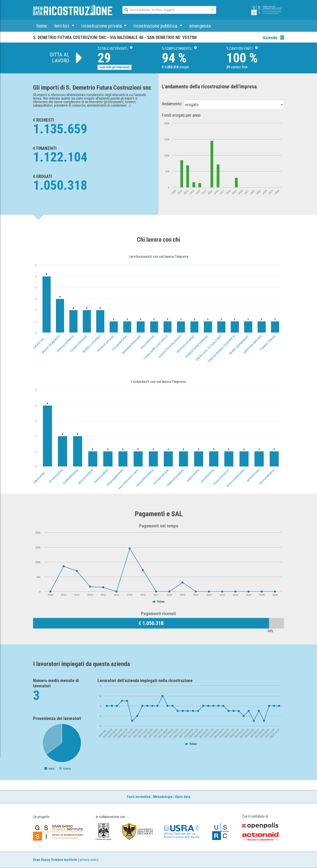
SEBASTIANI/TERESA (197, 347)
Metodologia (163, 797)
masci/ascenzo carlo (128, 479)
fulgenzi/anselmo (175, 478)
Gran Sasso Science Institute (55, 860)
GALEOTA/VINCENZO (170, 346)
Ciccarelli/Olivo (120, 343)
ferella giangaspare (239, 345)
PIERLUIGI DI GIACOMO (209, 348)
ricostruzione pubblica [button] (156, 26)
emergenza (200, 26)
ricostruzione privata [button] (102, 26)
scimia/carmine (161, 477)
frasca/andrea (101, 476)
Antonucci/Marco (65, 344)
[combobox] (165, 10)
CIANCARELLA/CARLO (156, 347)
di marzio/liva (56, 476)
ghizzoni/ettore (85, 477)
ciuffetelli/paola (70, 477)
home (42, 26)
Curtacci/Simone (79, 343)
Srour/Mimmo (147, 342)
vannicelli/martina (145, 478)
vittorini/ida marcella (43, 473)
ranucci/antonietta (235, 478)
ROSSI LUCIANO (91, 344)
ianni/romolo (253, 475)
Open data (183, 797)
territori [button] (62, 26)
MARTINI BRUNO (253, 344)
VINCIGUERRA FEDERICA (221, 349)
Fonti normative (139, 797)
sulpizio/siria (193, 475)
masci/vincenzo (221, 477)
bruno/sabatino (267, 477)
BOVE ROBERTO (51, 344)
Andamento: (172, 104)
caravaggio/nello (115, 477)
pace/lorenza (207, 476)
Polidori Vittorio (267, 343)
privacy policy (89, 860)
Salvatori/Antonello (131, 345)
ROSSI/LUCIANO (186, 344)
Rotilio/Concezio (106, 343)
